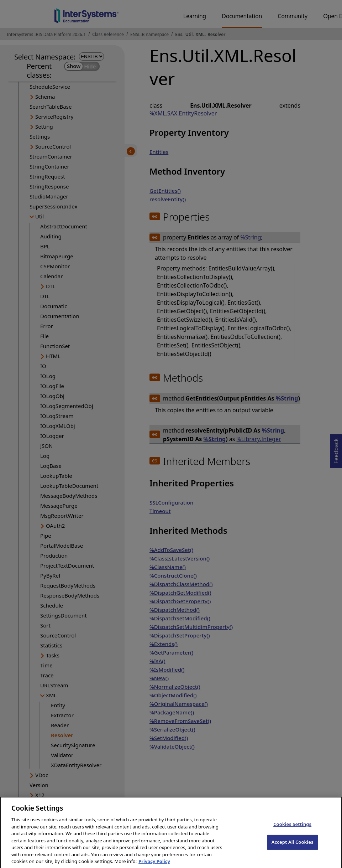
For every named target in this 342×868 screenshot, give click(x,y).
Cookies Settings (292, 830)
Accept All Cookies (293, 848)
